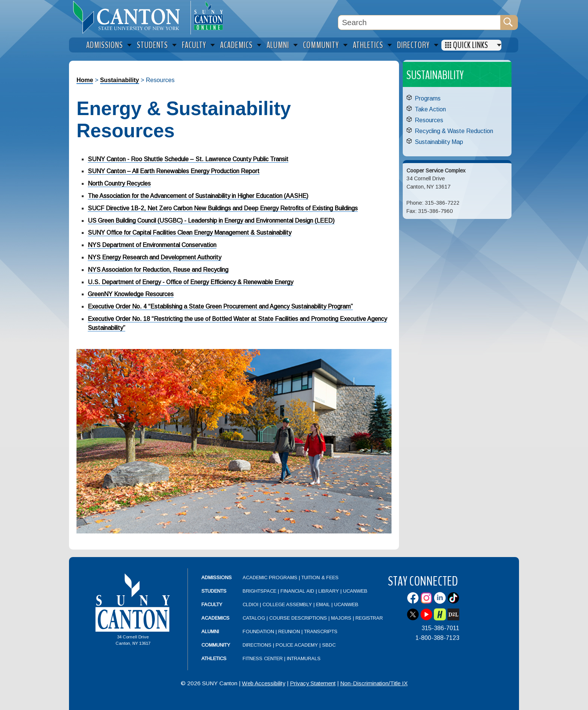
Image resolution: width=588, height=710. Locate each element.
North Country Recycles (119, 183)
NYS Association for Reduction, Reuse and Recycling (158, 270)
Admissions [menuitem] (105, 45)
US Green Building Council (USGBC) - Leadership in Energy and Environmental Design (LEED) (211, 221)
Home (85, 80)
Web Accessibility (264, 683)
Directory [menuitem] (413, 45)
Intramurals (304, 658)
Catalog (254, 618)
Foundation (258, 631)
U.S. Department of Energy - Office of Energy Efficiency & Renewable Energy (190, 282)
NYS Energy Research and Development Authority (154, 257)
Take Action (430, 109)
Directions (257, 645)
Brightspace (259, 591)
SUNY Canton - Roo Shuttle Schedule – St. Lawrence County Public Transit (188, 159)
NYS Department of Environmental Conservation (152, 245)
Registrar (369, 618)
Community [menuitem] (321, 45)
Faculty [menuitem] (194, 45)
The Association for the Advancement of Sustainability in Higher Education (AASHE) (198, 196)
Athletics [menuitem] (368, 45)
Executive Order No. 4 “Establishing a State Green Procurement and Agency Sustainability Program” (220, 306)
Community (216, 645)
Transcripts (321, 631)
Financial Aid (297, 591)
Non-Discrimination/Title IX (374, 683)
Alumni (210, 631)
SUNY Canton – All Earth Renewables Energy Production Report (174, 171)
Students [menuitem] (152, 45)
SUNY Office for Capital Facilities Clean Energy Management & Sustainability (190, 233)
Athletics (214, 658)
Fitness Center (263, 658)
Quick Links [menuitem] (471, 45)
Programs (428, 98)
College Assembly (287, 604)
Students (214, 591)
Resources (429, 120)
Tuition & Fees (320, 577)
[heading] (130, 17)
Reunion (289, 631)
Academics (215, 618)
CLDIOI (250, 604)
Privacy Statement (313, 683)
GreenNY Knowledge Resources (131, 294)
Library (329, 591)
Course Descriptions (298, 618)
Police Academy (297, 645)
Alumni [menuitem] (278, 45)
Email (323, 604)
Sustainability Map (439, 142)
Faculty (212, 604)
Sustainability (120, 80)
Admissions (217, 577)
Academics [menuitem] (236, 45)
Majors (341, 618)
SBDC (329, 645)
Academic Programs (271, 577)
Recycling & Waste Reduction (454, 131)
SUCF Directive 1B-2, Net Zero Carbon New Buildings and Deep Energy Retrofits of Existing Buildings (223, 208)
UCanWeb (355, 591)
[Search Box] (419, 22)
